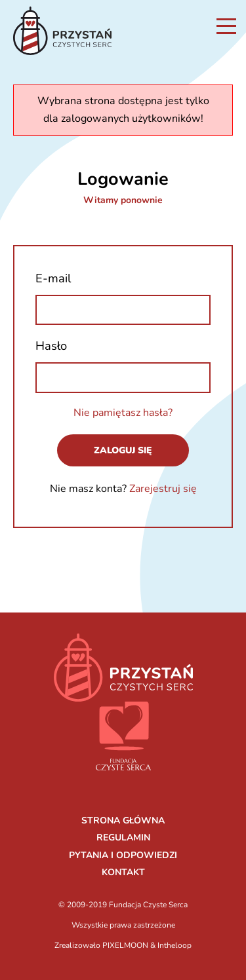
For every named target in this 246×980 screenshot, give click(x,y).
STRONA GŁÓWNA (123, 820)
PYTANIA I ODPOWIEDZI (123, 855)
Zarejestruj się (163, 489)
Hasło (51, 346)
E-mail (53, 278)
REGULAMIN (123, 838)
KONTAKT (123, 872)
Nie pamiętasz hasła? (123, 413)
